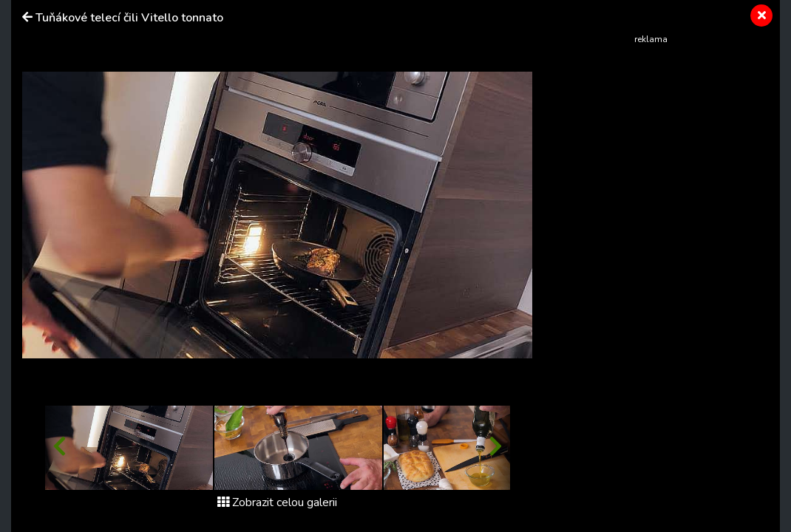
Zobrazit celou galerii (277, 502)
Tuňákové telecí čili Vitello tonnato (129, 18)
